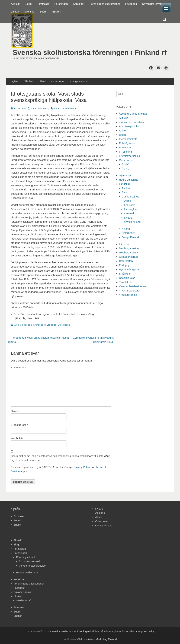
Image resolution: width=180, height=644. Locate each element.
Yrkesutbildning (128, 295)
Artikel (123, 131)
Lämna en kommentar (65, 109)
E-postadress (20, 425)
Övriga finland (132, 222)
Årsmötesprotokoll (130, 126)
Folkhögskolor (127, 143)
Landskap (52, 325)
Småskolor (125, 274)
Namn (15, 411)
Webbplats (17, 438)
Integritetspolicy (145, 631)
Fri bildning (125, 152)
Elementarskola (128, 139)
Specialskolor (127, 278)
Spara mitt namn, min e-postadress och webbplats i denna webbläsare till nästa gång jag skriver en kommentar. (61, 458)
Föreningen (61, 4)
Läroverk (129, 213)
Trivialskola (126, 282)
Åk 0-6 (18, 325)
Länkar (15, 12)
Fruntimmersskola (129, 156)
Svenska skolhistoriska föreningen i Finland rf (90, 52)
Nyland (15, 81)
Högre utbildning (129, 180)
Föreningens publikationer (105, 4)
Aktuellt (15, 4)
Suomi (43, 12)
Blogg (28, 4)
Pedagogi (125, 265)
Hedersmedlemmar (27, 572)
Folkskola (27, 325)
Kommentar (19, 367)
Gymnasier (125, 175)
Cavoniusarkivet (151, 4)
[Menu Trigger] (166, 7)
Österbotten (58, 81)
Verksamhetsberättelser (133, 286)
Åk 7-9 (125, 169)
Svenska (29, 12)
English (57, 12)
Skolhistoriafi (24, 600)
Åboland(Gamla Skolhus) (134, 114)
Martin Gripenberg (40, 109)
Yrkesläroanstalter (130, 290)
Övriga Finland (79, 81)
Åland (43, 81)
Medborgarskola (128, 252)
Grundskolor (39, 325)
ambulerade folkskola (131, 122)
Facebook (131, 4)
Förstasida (43, 4)
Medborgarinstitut (129, 248)
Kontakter (79, 4)
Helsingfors (131, 209)
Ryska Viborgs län (130, 269)
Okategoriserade (129, 257)
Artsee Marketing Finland (102, 639)
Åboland (29, 81)
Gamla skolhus (130, 197)
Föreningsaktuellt (26, 557)
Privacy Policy (82, 467)
